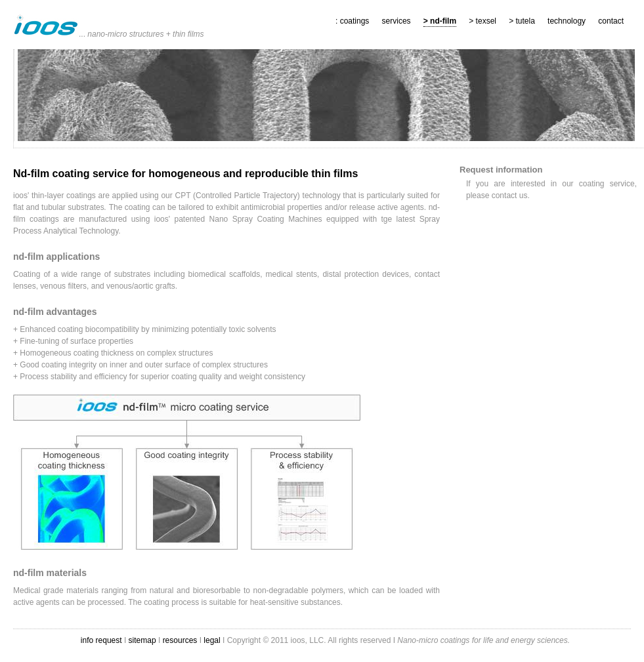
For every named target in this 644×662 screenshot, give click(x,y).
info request (102, 640)
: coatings (352, 21)
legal (213, 640)
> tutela (522, 21)
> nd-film (440, 21)
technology (567, 21)
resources (180, 640)
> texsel (483, 21)
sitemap (142, 640)
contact (611, 21)
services (397, 21)
